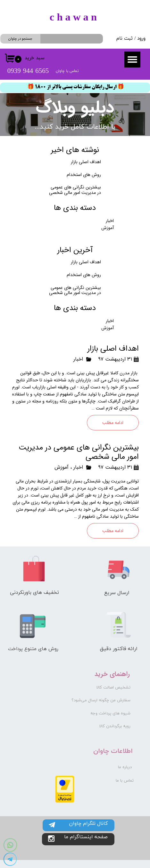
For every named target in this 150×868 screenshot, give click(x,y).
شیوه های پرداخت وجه (110, 713)
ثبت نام (125, 39)
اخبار (78, 359)
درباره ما (125, 767)
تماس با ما (125, 781)
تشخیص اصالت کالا (113, 688)
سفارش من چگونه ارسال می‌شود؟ (101, 700)
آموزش (62, 467)
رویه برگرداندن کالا (115, 726)
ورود (141, 39)
